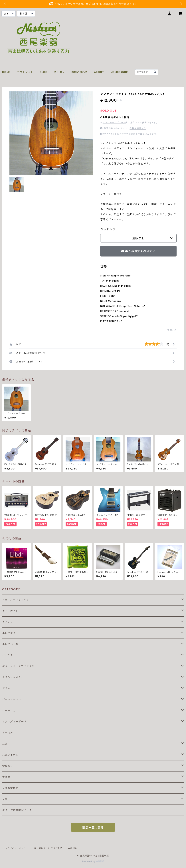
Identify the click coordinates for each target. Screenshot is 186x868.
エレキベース (10, 644)
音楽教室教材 (10, 788)
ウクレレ (8, 622)
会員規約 (73, 848)
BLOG (44, 72)
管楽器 (6, 777)
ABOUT (99, 72)
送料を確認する (138, 128)
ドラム (6, 688)
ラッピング (108, 229)
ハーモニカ (9, 711)
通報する (172, 330)
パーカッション (12, 699)
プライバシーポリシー (17, 848)
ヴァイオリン (10, 611)
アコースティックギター (17, 600)
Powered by (93, 861)
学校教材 (8, 766)
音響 (5, 799)
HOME (6, 72)
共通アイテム (10, 755)
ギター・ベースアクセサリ (18, 666)
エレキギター (10, 633)
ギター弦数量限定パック (17, 810)
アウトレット (25, 72)
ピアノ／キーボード (14, 722)
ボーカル (8, 733)
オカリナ (8, 655)
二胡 (5, 744)
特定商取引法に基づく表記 (48, 848)
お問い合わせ (79, 72)
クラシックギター (13, 677)
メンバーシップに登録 (114, 123)
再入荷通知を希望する (139, 251)
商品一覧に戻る (93, 828)
